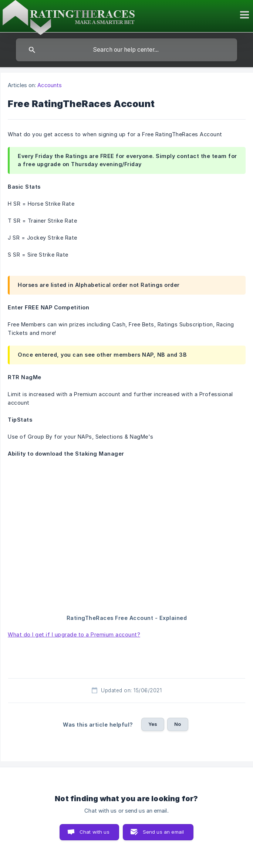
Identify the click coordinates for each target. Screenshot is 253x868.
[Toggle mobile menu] (245, 15)
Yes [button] (153, 724)
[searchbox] (127, 50)
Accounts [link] (50, 85)
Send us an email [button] (163, 832)
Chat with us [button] (95, 832)
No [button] (178, 724)
